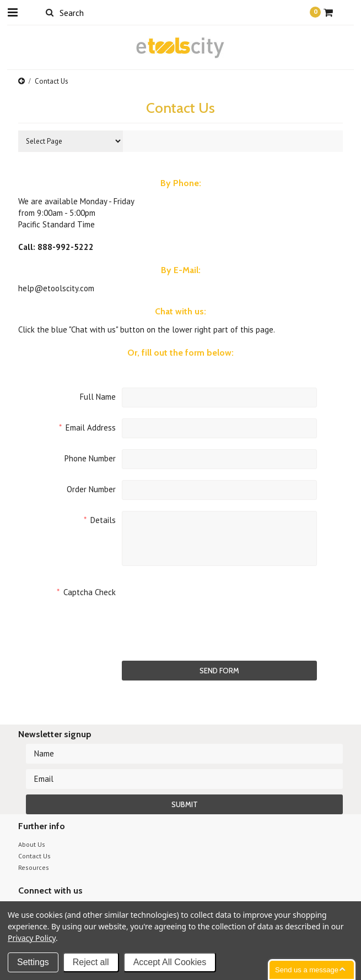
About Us (32, 844)
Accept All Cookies (170, 962)
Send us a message (307, 970)
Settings (33, 962)
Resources (34, 867)
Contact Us (34, 856)
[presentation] (206, 605)
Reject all (91, 962)
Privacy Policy (32, 938)
